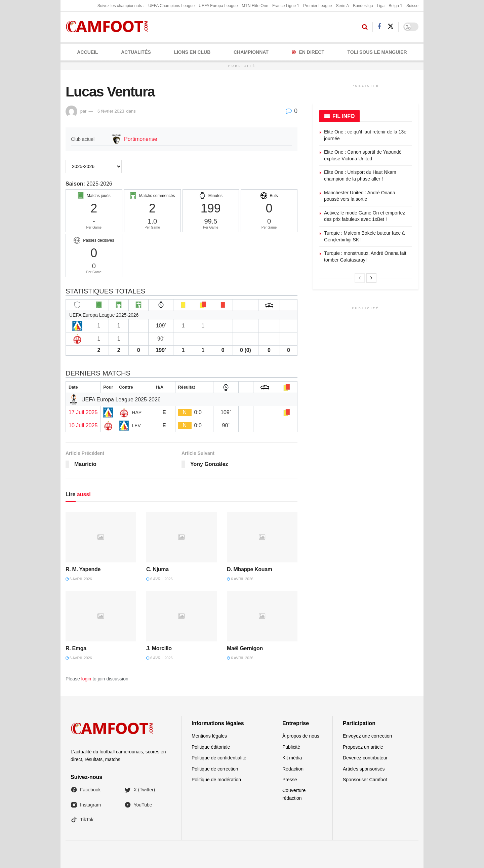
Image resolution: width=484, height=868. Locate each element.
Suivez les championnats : (121, 6)
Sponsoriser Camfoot (365, 780)
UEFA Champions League (171, 6)
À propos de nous (301, 736)
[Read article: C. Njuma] (182, 537)
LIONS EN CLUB (192, 52)
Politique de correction (215, 769)
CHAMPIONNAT (251, 52)
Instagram (86, 805)
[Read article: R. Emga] (101, 616)
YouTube (138, 805)
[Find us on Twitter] (391, 27)
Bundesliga (363, 6)
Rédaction (293, 769)
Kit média (292, 758)
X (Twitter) (140, 790)
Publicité (291, 747)
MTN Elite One (255, 6)
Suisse (412, 6)
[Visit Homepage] (109, 27)
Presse (290, 780)
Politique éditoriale (211, 747)
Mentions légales (209, 736)
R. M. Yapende (83, 569)
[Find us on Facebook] (379, 27)
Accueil (87, 52)
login (86, 679)
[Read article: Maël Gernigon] (262, 616)
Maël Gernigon (245, 648)
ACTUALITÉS (136, 52)
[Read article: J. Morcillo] (182, 616)
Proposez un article (363, 747)
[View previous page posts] (360, 278)
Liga (381, 6)
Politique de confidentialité (219, 758)
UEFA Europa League (218, 6)
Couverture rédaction (294, 794)
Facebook (86, 790)
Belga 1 (395, 6)
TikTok (82, 820)
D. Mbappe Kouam (250, 569)
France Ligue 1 (286, 6)
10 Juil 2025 (83, 425)
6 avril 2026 (79, 579)
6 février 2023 (111, 111)
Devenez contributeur (365, 758)
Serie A (342, 6)
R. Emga (76, 648)
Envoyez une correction (367, 736)
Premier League (317, 6)
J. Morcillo (159, 648)
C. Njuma (157, 569)
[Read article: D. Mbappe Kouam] (262, 537)
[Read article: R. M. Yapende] (101, 537)
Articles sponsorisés (364, 769)
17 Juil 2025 (83, 412)
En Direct (308, 52)
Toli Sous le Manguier (377, 52)
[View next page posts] (371, 278)
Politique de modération (216, 780)
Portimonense (141, 139)
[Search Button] (365, 27)
